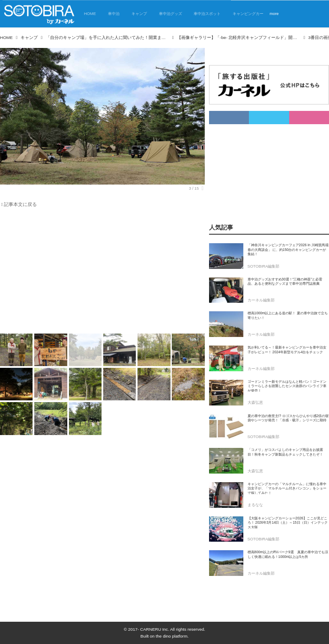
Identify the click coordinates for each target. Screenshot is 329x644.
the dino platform (172, 636)
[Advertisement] (97, 272)
